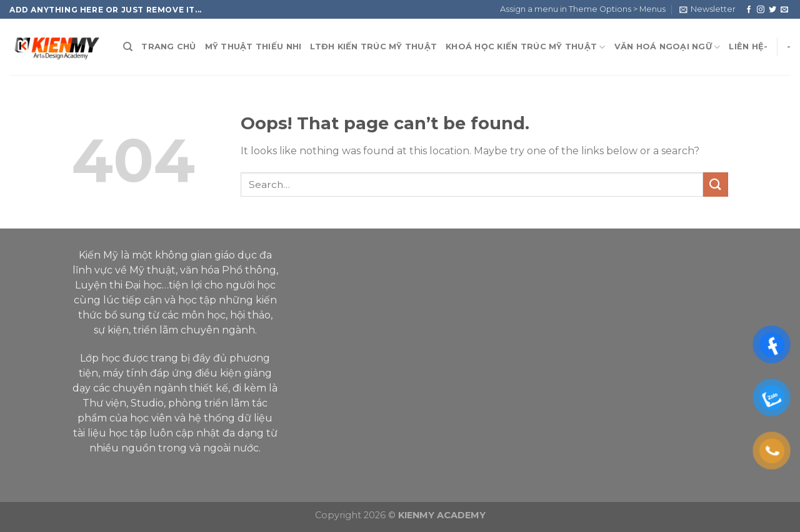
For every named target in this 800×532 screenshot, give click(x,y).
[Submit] (716, 185)
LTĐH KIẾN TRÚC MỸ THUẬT (373, 47)
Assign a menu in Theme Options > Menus (583, 9)
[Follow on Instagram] (761, 10)
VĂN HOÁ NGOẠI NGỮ (667, 47)
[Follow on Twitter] (772, 10)
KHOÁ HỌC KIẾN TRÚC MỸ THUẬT (525, 47)
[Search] (128, 47)
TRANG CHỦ (168, 47)
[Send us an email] (784, 10)
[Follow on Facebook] (749, 10)
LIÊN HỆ (746, 47)
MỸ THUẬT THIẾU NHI (253, 47)
